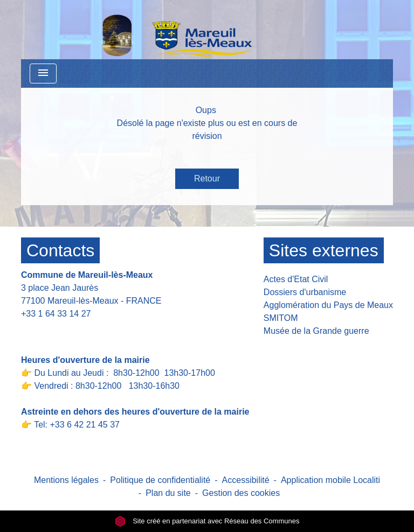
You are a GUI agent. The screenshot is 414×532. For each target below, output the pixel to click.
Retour (207, 178)
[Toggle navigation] (43, 73)
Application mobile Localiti (330, 480)
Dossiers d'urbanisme (305, 292)
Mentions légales (66, 480)
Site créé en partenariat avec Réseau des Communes (207, 521)
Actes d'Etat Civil (296, 279)
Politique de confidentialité (160, 480)
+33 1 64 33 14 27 (56, 314)
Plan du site (168, 493)
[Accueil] (149, 30)
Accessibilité (246, 480)
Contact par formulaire (71, 330)
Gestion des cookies (241, 493)
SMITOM (281, 318)
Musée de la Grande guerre (316, 331)
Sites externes (324, 250)
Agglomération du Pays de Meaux (328, 305)
